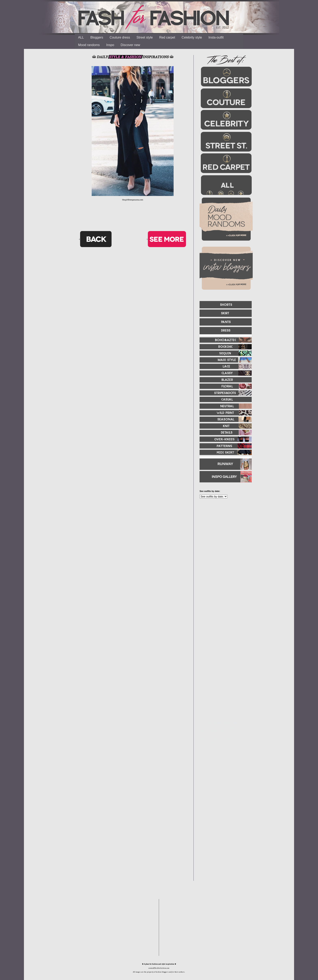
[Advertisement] (224, 545)
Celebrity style (192, 37)
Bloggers (97, 37)
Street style (145, 37)
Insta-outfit (216, 37)
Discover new (130, 45)
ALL (81, 37)
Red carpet (167, 37)
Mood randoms (89, 45)
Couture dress (120, 37)
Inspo (110, 45)
